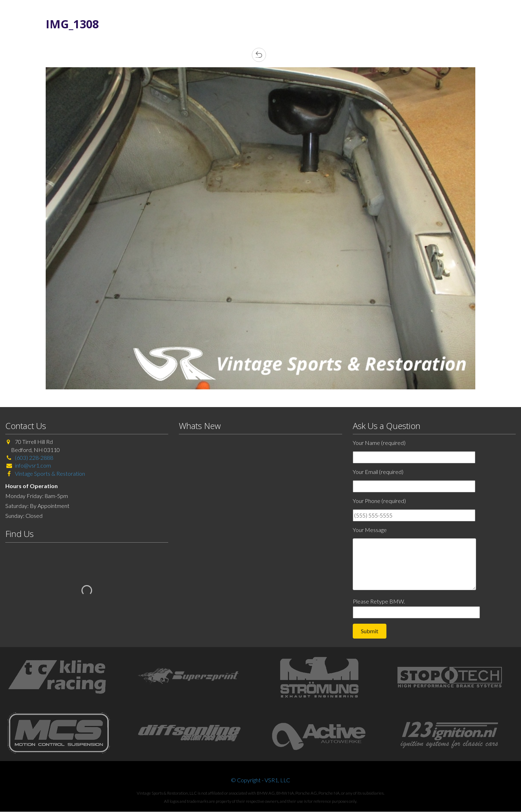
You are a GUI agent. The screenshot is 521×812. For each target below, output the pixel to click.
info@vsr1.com (33, 465)
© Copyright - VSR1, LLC (260, 780)
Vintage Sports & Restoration (49, 473)
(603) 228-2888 (34, 458)
